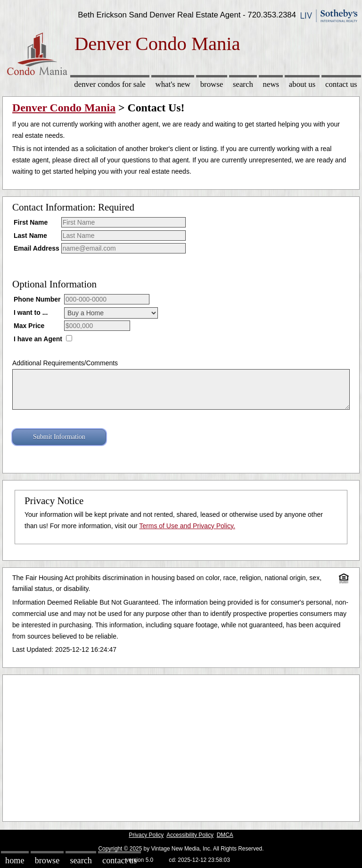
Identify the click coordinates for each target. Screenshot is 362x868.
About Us (302, 84)
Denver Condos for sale (110, 84)
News (271, 84)
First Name (31, 222)
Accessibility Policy (190, 835)
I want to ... (31, 312)
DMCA (225, 835)
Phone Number (37, 299)
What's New (173, 84)
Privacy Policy (146, 835)
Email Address (37, 248)
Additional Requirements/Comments (65, 363)
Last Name (30, 236)
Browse (212, 84)
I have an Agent (38, 339)
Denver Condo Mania (64, 108)
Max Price (29, 326)
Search (243, 84)
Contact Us (341, 84)
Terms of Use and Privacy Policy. (187, 526)
